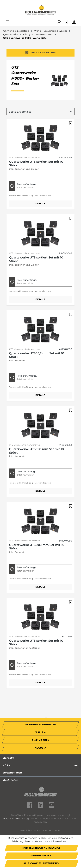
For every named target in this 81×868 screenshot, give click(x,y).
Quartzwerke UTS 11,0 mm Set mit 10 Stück (36, 451)
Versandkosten (12, 819)
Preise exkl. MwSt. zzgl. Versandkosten (30, 195)
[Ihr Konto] (74, 22)
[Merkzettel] (66, 22)
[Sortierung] (40, 112)
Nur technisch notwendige (42, 848)
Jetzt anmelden (25, 188)
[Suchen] (59, 22)
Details (40, 204)
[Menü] (7, 22)
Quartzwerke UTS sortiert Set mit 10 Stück (36, 163)
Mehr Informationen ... (57, 841)
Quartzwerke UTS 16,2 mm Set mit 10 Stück (37, 355)
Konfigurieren (41, 856)
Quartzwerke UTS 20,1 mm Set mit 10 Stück (37, 547)
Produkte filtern (40, 53)
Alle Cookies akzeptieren (41, 863)
